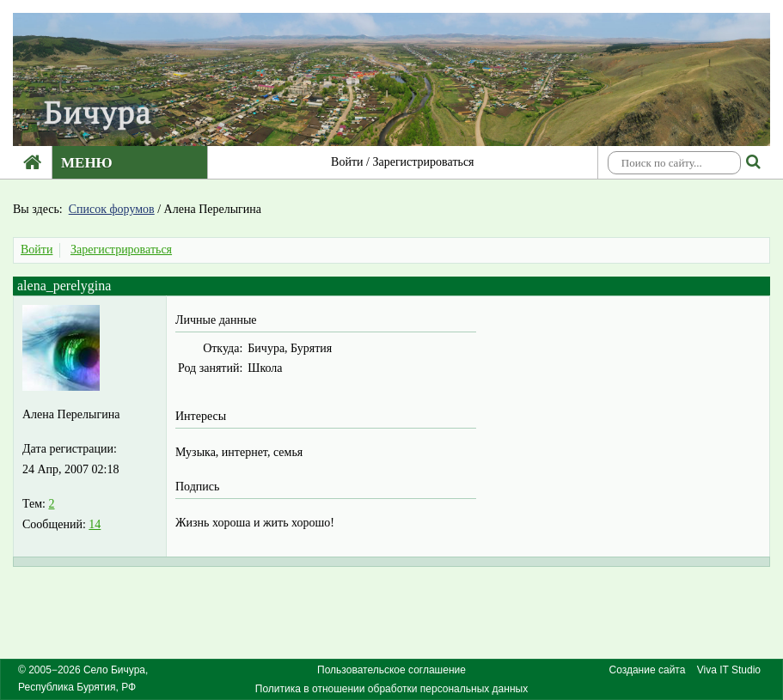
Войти (347, 162)
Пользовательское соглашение (391, 670)
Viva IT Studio (729, 670)
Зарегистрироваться (423, 162)
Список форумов (112, 209)
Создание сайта (648, 670)
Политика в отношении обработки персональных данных (391, 689)
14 (95, 524)
